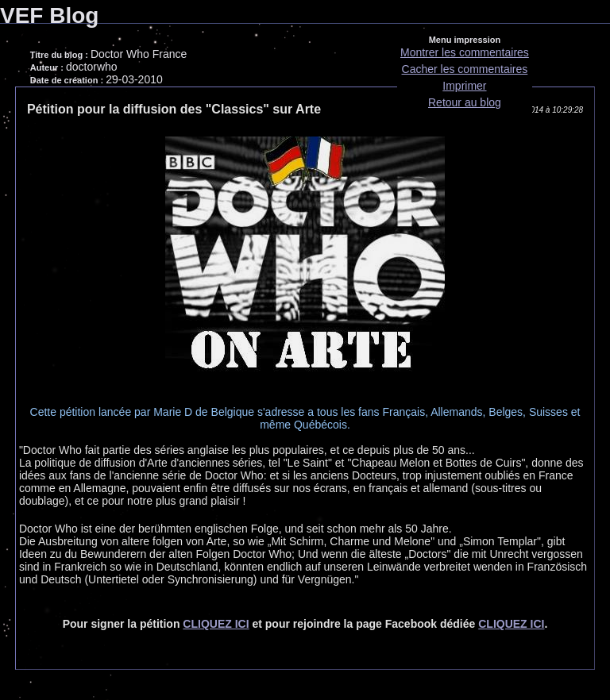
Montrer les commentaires (465, 52)
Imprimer (464, 86)
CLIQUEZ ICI (216, 624)
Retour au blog (465, 102)
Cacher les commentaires (465, 69)
